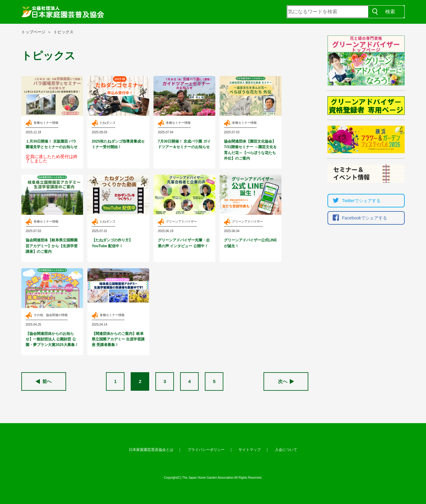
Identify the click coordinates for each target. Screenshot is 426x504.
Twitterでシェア (355, 201)
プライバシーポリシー (206, 450)
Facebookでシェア (358, 218)
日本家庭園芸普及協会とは (151, 450)
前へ (44, 381)
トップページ (33, 32)
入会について (286, 450)
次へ (286, 381)
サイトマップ (250, 450)
